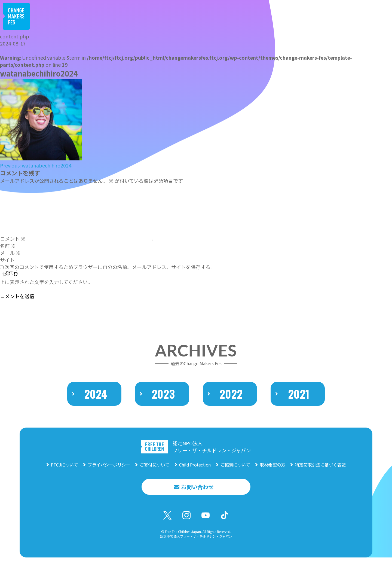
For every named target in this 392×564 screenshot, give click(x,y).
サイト (7, 260)
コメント (13, 239)
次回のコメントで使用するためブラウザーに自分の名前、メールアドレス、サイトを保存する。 (110, 267)
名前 (8, 246)
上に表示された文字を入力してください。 (46, 282)
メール (10, 253)
